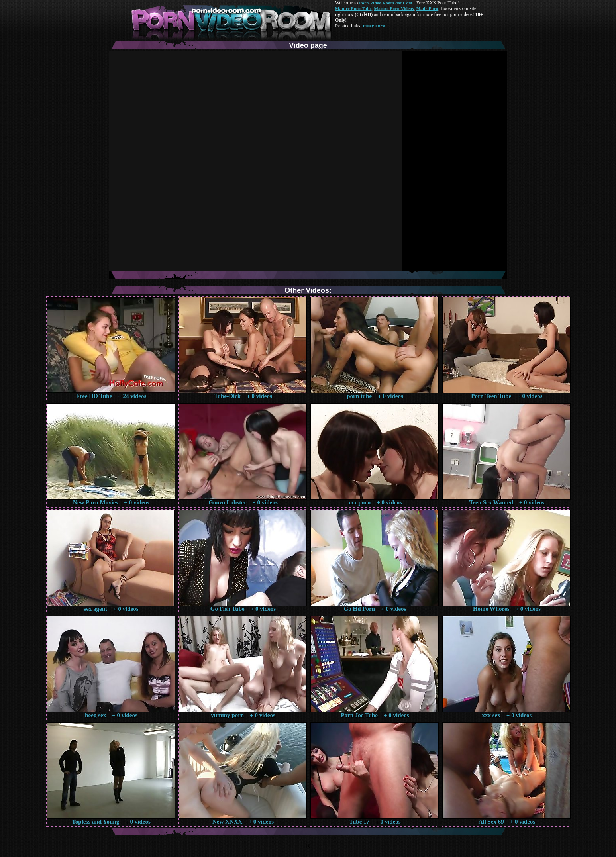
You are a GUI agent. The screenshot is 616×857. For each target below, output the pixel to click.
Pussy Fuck (374, 26)
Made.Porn (427, 8)
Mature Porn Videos (394, 8)
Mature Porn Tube (353, 8)
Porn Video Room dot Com (385, 3)
